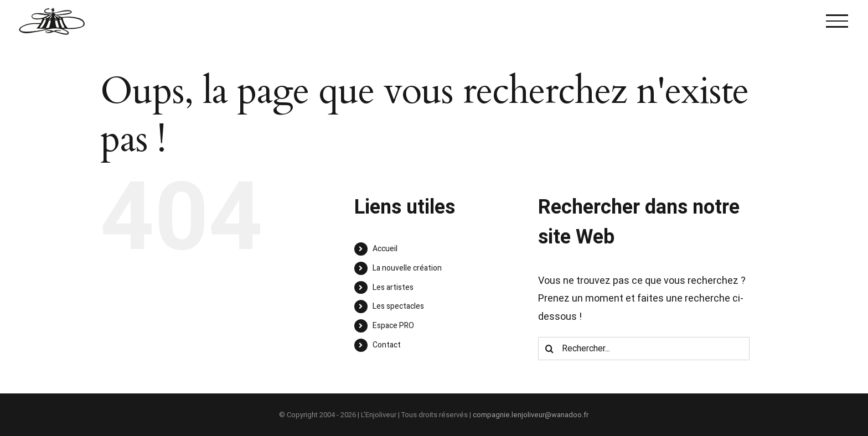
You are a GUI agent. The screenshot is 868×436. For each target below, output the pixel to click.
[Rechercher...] (644, 349)
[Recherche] (550, 349)
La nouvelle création (407, 268)
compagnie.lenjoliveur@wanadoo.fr (531, 415)
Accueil (385, 249)
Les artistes (393, 287)
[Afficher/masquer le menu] (837, 21)
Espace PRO (393, 326)
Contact (387, 345)
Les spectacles (398, 306)
